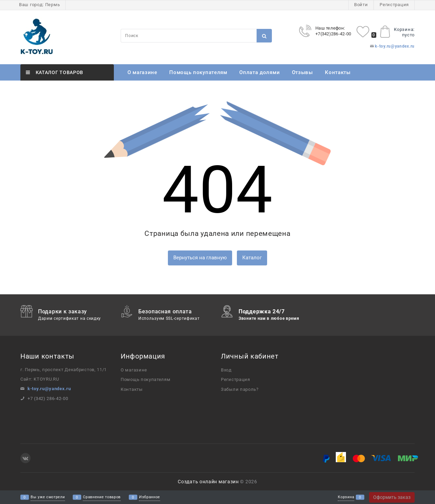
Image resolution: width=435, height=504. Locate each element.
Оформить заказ (392, 497)
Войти (361, 5)
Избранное (150, 497)
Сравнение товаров (102, 497)
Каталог (252, 258)
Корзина (346, 497)
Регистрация (394, 5)
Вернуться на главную (200, 258)
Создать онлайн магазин (208, 482)
